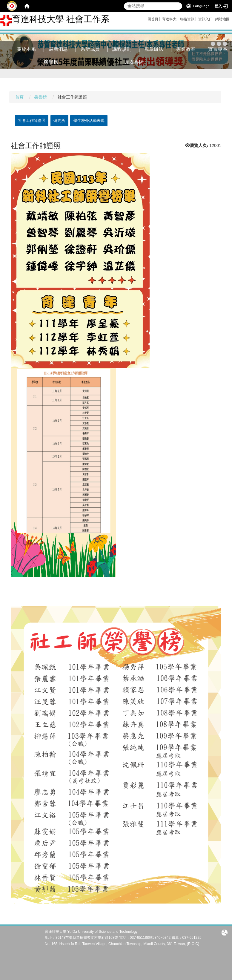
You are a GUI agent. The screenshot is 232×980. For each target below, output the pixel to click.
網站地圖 (222, 19)
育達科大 (169, 19)
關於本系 (26, 49)
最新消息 (58, 49)
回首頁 (153, 19)
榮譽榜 (51, 62)
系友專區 (134, 62)
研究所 (59, 121)
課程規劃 (122, 49)
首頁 (19, 97)
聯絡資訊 (187, 19)
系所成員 (90, 49)
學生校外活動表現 (89, 121)
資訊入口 (205, 19)
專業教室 (186, 49)
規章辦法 (154, 49)
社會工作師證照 (32, 121)
